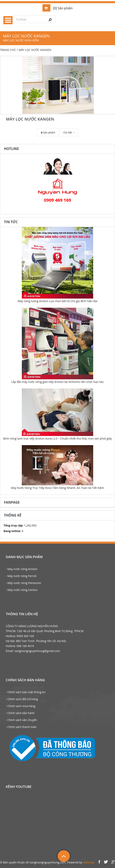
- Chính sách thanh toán (21, 727)
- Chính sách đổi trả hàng (22, 699)
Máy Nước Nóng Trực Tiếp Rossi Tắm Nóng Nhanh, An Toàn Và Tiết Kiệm (57, 488)
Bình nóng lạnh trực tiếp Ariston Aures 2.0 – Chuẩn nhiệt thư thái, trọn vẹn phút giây (57, 438)
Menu (8, 20)
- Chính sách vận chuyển (21, 720)
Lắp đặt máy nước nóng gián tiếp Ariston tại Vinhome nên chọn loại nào (57, 382)
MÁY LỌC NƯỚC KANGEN (30, 119)
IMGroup (89, 862)
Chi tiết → (69, 132)
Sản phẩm (48, 132)
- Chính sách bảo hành (20, 713)
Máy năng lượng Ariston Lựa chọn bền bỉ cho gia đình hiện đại (57, 301)
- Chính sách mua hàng (21, 706)
